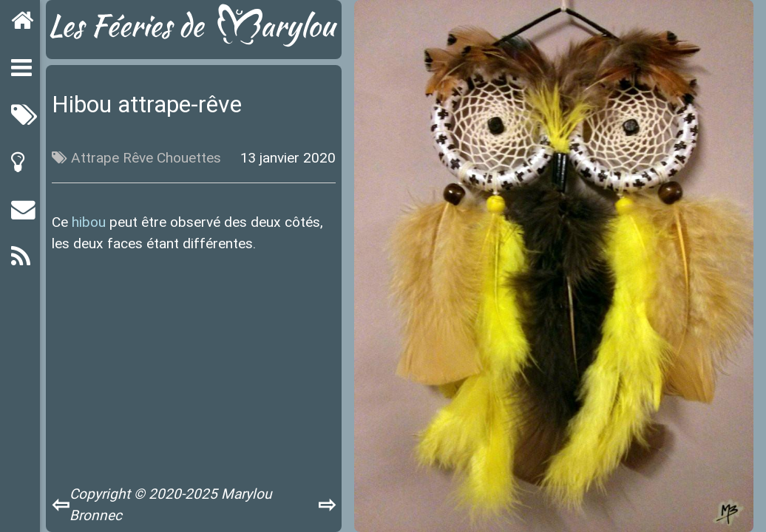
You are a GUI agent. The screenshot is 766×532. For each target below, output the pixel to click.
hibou (89, 222)
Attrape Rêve (112, 157)
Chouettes (189, 157)
